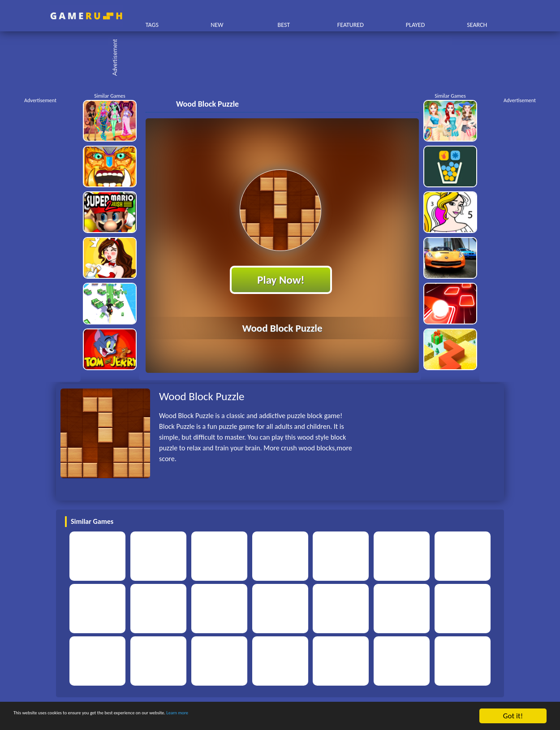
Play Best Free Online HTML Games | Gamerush (86, 16)
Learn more (280, 716)
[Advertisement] (284, 58)
